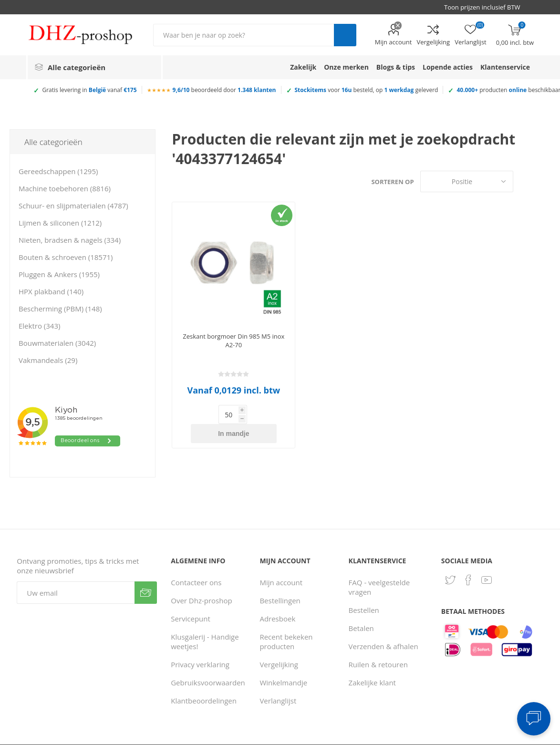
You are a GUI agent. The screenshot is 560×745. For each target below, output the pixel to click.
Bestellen (364, 591)
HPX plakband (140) (51, 291)
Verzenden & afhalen (384, 627)
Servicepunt (191, 600)
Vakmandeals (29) (48, 360)
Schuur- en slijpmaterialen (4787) (73, 206)
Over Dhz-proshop (201, 581)
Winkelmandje (283, 663)
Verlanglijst (278, 682)
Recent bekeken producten (286, 622)
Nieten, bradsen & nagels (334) (70, 240)
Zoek (345, 35)
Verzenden (146, 574)
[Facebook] (468, 561)
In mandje (249, 414)
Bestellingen (280, 581)
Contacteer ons (196, 563)
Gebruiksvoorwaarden (208, 663)
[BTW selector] (487, 7)
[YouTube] (487, 561)
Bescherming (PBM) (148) (60, 309)
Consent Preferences (410, 736)
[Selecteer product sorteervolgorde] (467, 181)
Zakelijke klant (372, 663)
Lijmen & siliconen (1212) (60, 223)
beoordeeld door (224, 90)
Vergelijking (433, 42)
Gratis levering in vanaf (89, 90)
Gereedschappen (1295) (58, 171)
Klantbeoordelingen (204, 682)
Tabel (525, 181)
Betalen (361, 609)
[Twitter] (450, 561)
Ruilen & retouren (378, 645)
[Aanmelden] (76, 574)
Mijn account (394, 42)
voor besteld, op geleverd (367, 90)
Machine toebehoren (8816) (65, 188)
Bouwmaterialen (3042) (57, 343)
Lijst (543, 181)
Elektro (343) (39, 326)
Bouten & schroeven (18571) (66, 257)
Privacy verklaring (200, 645)
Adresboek (277, 600)
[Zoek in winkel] (244, 35)
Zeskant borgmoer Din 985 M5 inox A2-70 (233, 341)
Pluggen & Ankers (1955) (59, 274)
